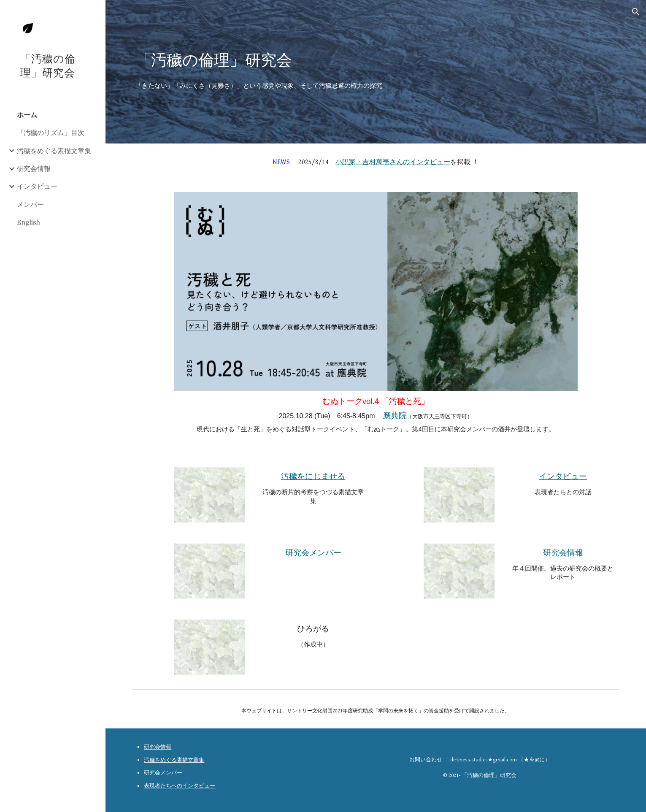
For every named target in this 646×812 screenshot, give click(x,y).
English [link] (28, 222)
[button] (636, 12)
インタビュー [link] (37, 186)
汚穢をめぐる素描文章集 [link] (54, 151)
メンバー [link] (30, 204)
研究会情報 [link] (34, 168)
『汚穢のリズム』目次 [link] (51, 133)
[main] (376, 58)
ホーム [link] (27, 115)
